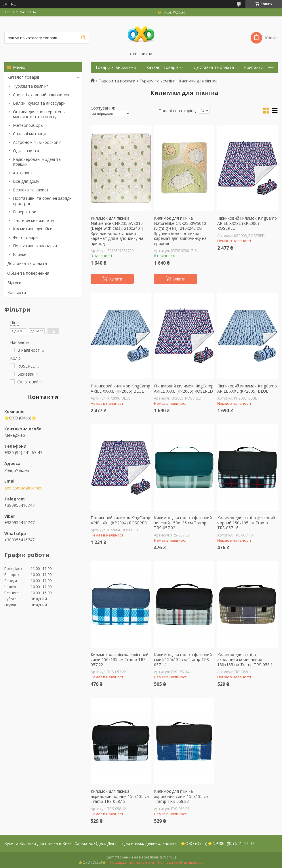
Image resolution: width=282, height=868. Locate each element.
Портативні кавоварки (35, 246)
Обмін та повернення (28, 273)
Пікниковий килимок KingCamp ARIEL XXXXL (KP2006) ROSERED (247, 223)
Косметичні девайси (33, 229)
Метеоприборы (28, 125)
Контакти (17, 292)
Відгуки (14, 283)
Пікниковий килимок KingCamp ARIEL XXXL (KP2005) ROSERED (184, 388)
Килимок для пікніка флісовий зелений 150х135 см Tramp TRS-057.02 (183, 523)
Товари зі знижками (116, 67)
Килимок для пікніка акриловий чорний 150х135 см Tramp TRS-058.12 (120, 796)
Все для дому (26, 181)
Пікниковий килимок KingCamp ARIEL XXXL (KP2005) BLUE (247, 388)
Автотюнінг (24, 173)
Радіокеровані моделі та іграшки (37, 162)
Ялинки (20, 254)
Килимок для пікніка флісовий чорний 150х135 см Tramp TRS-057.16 (246, 523)
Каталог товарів (23, 77)
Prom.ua (170, 857)
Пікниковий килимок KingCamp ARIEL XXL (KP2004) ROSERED (120, 520)
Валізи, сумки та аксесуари (39, 103)
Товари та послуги (117, 81)
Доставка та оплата (27, 263)
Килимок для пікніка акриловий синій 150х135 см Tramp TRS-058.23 (181, 796)
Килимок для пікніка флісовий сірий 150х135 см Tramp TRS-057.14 (183, 660)
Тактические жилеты (34, 220)
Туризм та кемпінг (31, 86)
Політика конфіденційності (181, 862)
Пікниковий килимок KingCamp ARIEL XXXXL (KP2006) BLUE (120, 388)
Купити (116, 279)
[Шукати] (83, 38)
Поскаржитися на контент (132, 862)
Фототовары (26, 237)
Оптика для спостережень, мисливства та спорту (39, 114)
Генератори (25, 212)
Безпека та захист (31, 190)
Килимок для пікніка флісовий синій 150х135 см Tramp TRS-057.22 (120, 660)
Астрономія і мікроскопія (37, 142)
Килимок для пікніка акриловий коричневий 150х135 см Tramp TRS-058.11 (246, 660)
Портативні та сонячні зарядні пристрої (43, 201)
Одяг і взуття (26, 151)
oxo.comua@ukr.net (23, 488)
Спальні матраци (29, 134)
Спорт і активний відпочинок (41, 95)
